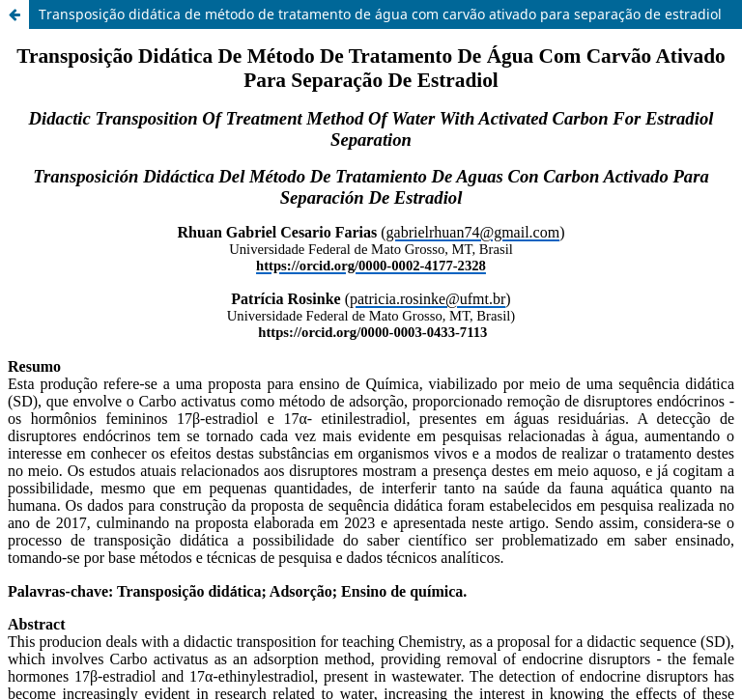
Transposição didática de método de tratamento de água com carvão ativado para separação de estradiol (380, 14)
